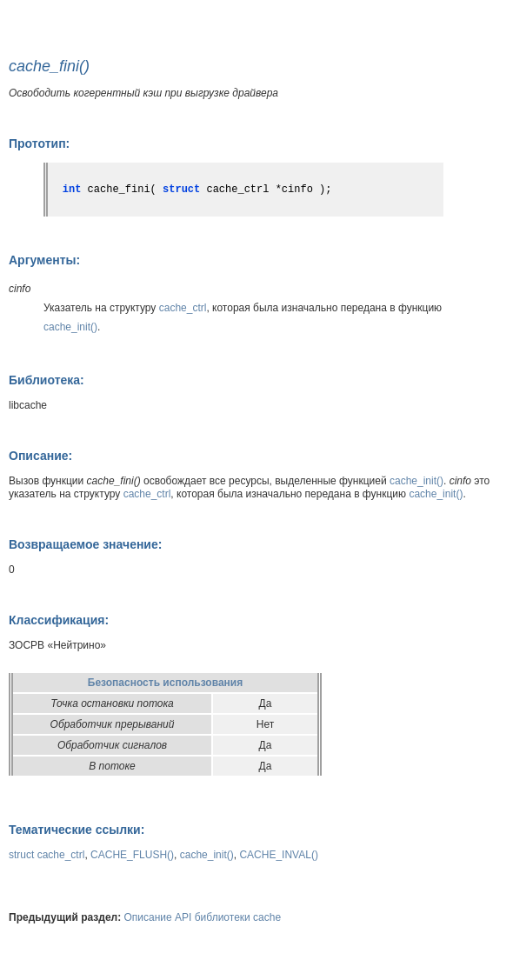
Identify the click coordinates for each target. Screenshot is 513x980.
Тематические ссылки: (77, 830)
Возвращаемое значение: (85, 544)
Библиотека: (47, 380)
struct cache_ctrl (47, 855)
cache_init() (70, 327)
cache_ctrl (183, 308)
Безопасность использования (165, 683)
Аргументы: (44, 260)
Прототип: (39, 143)
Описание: (40, 456)
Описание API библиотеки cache (203, 917)
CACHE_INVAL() (278, 855)
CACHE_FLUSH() (132, 855)
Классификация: (59, 620)
